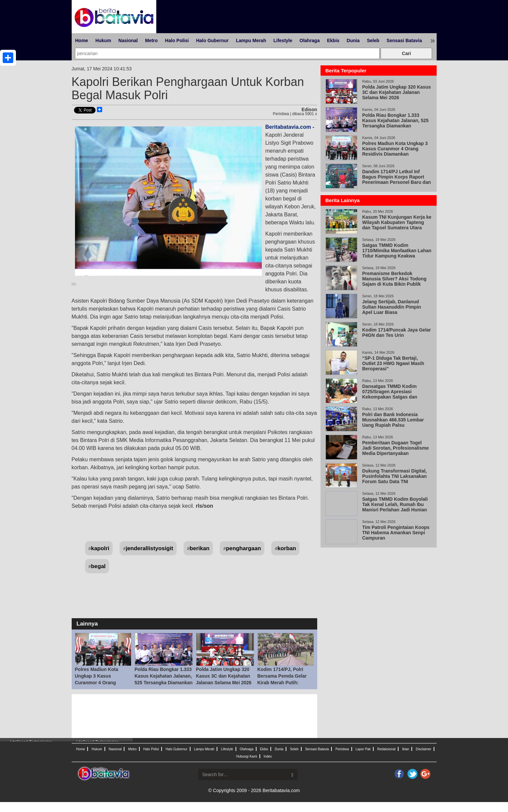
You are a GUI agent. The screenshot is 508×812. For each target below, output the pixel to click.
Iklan (406, 749)
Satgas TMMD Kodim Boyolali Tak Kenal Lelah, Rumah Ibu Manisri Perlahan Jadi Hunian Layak (395, 507)
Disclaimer (424, 749)
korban (287, 548)
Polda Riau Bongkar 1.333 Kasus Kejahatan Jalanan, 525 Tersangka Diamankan (164, 676)
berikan (200, 548)
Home (82, 40)
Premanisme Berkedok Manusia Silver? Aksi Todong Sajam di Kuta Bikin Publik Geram (395, 281)
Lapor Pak (363, 749)
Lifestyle (283, 40)
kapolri (100, 548)
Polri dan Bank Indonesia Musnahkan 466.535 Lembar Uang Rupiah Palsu (393, 420)
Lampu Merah (251, 40)
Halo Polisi (177, 40)
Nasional (128, 40)
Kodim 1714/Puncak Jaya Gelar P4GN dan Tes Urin (397, 332)
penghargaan (243, 548)
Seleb (373, 40)
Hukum (103, 40)
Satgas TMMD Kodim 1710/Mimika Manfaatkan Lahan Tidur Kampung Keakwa (397, 251)
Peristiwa (342, 749)
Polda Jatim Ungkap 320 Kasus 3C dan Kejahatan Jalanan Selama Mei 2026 (224, 676)
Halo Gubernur (212, 40)
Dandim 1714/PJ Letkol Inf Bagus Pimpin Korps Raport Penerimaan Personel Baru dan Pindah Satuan (397, 180)
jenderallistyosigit (149, 548)
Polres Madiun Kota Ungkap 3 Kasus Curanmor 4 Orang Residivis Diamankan (395, 149)
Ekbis (333, 40)
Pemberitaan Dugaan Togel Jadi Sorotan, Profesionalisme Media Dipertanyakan (396, 448)
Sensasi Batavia (404, 40)
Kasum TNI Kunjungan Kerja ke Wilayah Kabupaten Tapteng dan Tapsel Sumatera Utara (397, 222)
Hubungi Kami (247, 756)
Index (268, 756)
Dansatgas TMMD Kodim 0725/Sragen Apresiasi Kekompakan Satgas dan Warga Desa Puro (390, 394)
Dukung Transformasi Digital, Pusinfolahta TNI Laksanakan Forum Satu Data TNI (395, 476)
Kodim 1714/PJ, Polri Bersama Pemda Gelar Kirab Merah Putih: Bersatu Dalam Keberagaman (282, 683)
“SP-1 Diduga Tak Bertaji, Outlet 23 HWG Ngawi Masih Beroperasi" (393, 363)
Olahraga (310, 40)
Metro (151, 40)
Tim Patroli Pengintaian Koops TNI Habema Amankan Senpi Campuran (396, 533)
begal (98, 566)
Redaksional (386, 749)
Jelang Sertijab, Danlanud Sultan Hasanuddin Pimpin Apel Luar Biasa (392, 307)
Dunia (353, 40)
